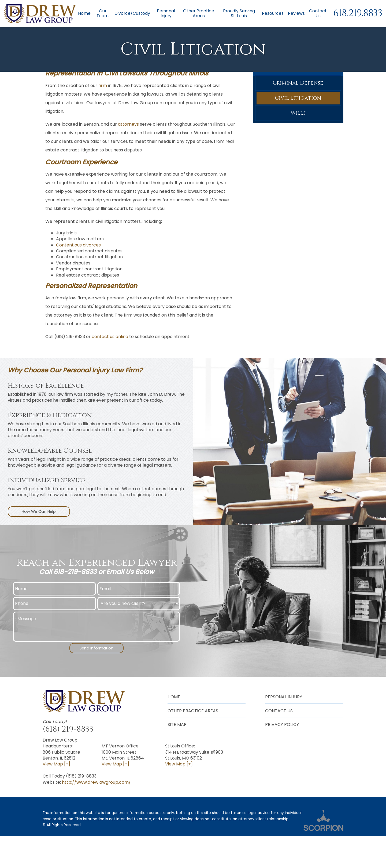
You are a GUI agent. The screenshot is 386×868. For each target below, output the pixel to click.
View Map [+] (56, 796)
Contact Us (318, 14)
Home (83, 14)
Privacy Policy (282, 756)
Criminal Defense (298, 113)
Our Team (102, 14)
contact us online (110, 366)
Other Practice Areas (198, 14)
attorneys (128, 153)
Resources (273, 14)
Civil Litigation (298, 130)
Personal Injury (165, 14)
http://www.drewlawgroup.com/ (96, 814)
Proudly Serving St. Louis (239, 14)
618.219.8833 (358, 14)
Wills (298, 146)
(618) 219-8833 (68, 761)
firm (103, 115)
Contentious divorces (78, 275)
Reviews (296, 14)
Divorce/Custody (132, 14)
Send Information (96, 679)
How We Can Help (39, 541)
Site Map (177, 756)
